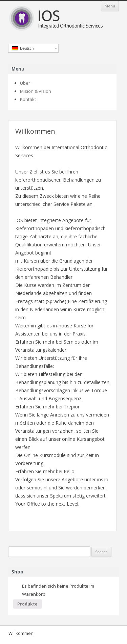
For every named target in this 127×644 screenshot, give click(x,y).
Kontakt (28, 99)
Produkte (27, 604)
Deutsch (23, 48)
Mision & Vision (36, 91)
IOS (63, 19)
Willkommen (21, 633)
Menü (110, 6)
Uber (25, 83)
